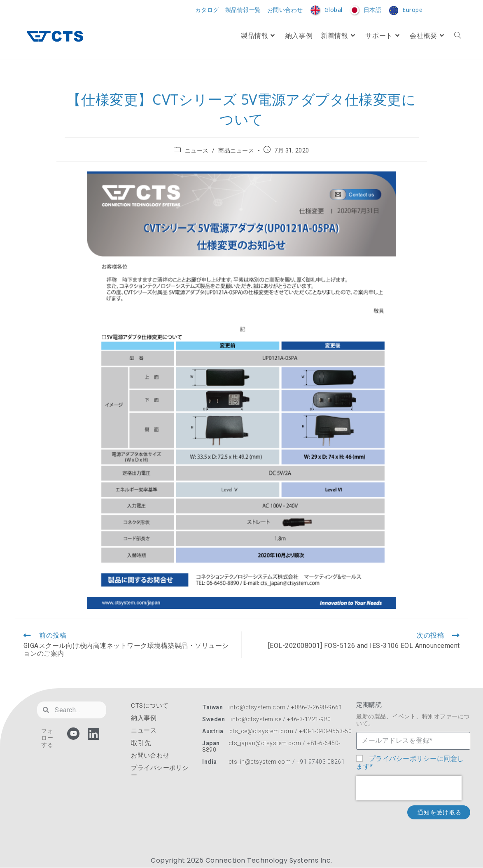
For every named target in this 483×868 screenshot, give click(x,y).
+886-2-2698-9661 (317, 707)
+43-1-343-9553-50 (325, 731)
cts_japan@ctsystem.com (266, 743)
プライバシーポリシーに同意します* (410, 762)
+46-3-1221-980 (309, 719)
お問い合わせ (285, 10)
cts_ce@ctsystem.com (261, 731)
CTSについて (150, 706)
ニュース (197, 150)
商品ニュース (236, 150)
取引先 (141, 743)
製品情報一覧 (243, 10)
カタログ (207, 10)
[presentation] (409, 788)
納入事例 (144, 718)
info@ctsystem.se (256, 719)
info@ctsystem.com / (260, 707)
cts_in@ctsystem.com (260, 762)
